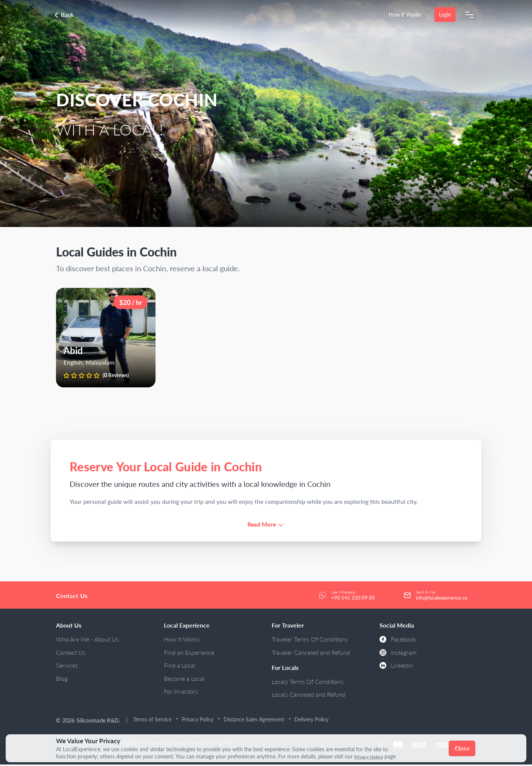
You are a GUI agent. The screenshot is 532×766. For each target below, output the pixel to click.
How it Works (404, 15)
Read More (261, 525)
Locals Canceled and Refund (309, 696)
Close (463, 748)
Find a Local (180, 667)
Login (445, 15)
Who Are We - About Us (87, 641)
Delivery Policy (313, 721)
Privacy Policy (199, 721)
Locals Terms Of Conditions (308, 683)
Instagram (398, 654)
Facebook (398, 641)
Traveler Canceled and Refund (311, 654)
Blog (62, 680)
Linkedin (396, 667)
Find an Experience (189, 654)
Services (67, 667)
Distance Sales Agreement (255, 721)
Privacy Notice (371, 757)
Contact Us (71, 654)
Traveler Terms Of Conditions (310, 641)
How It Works (182, 641)
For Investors (181, 693)
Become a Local (184, 680)
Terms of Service (154, 721)
